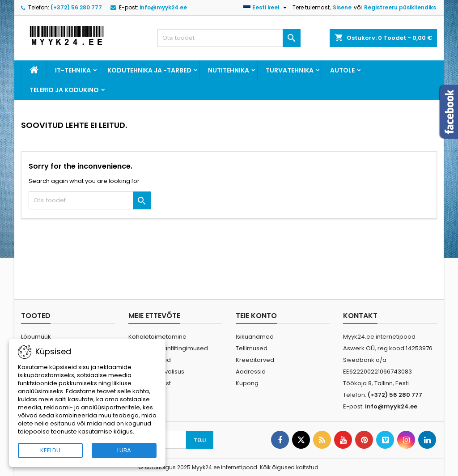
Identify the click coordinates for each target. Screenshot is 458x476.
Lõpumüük (36, 337)
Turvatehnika (290, 70)
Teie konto (256, 316)
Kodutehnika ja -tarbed (149, 70)
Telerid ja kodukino (64, 90)
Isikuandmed (255, 337)
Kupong (247, 383)
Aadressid (251, 372)
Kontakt (360, 316)
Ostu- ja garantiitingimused (168, 348)
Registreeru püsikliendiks (400, 7)
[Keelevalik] (266, 8)
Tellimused (252, 348)
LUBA (124, 450)
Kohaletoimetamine (157, 337)
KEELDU (50, 450)
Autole (342, 70)
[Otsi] (229, 38)
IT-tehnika (73, 70)
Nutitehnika (229, 70)
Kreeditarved (255, 360)
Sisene (342, 7)
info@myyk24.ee (163, 7)
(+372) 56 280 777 (76, 7)
